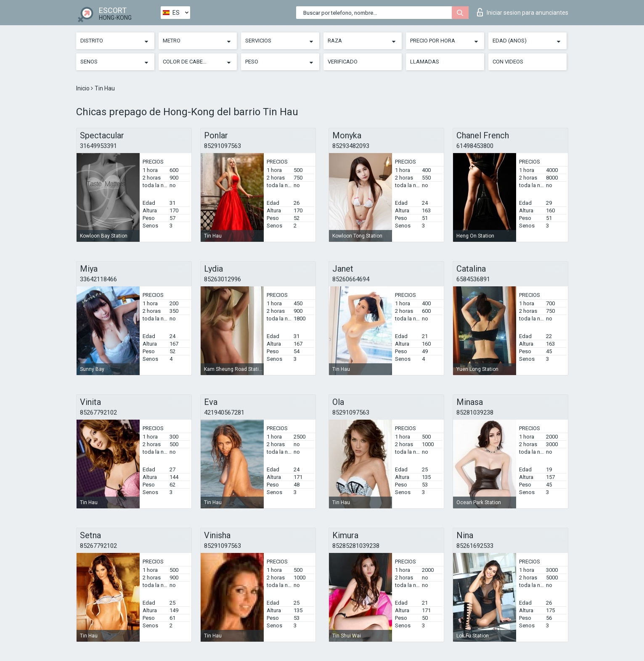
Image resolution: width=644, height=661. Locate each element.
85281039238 (475, 412)
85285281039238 (356, 546)
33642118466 (98, 279)
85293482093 (351, 146)
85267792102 (98, 412)
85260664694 (351, 279)
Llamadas (425, 62)
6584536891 (473, 279)
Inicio (83, 88)
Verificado (343, 62)
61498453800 (475, 146)
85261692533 (475, 546)
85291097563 (223, 146)
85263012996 (223, 279)
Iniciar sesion (523, 12)
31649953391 (98, 146)
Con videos (508, 62)
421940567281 (224, 412)
